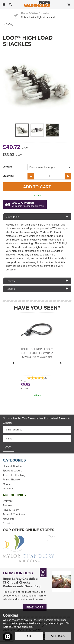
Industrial (8, 488)
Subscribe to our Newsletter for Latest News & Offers (36, 421)
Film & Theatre (11, 479)
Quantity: (8, 176)
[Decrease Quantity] (31, 176)
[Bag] (69, 4)
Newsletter (9, 519)
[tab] (37, 216)
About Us (8, 523)
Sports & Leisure (13, 471)
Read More (35, 607)
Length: (7, 167)
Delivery (8, 501)
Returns (7, 505)
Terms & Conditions (14, 514)
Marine (7, 484)
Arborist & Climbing (14, 475)
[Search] (10, 4)
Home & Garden (12, 466)
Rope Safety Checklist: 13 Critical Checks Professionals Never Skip (22, 583)
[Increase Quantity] (68, 176)
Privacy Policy (11, 510)
